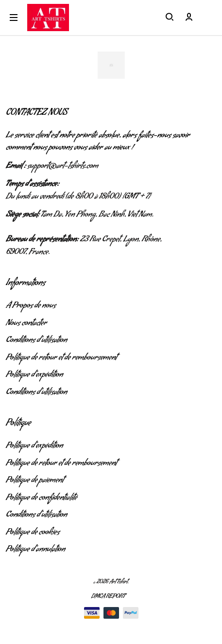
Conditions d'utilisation (36, 341)
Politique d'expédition (34, 376)
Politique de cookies (33, 533)
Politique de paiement (35, 481)
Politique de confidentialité (42, 499)
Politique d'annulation (35, 550)
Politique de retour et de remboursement (61, 358)
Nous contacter (26, 324)
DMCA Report (108, 597)
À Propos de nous (31, 306)
